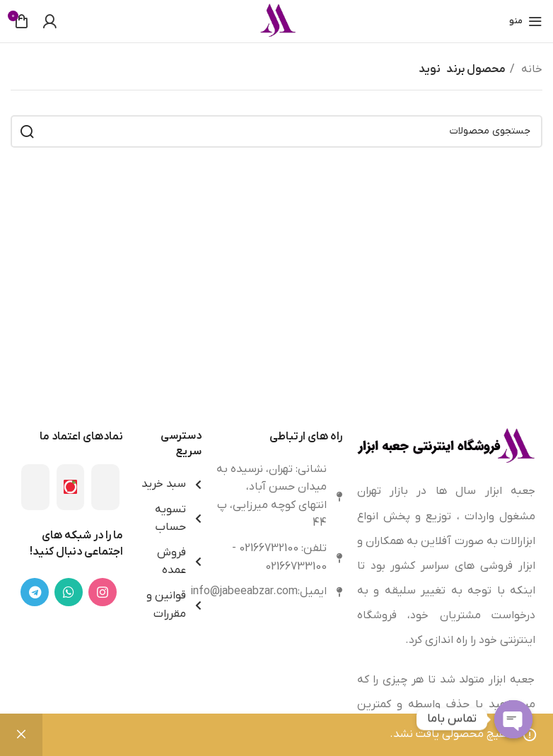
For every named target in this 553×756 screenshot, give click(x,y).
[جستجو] (276, 131)
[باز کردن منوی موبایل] (526, 21)
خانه (530, 69)
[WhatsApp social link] (69, 592)
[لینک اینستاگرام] (103, 592)
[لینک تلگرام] (35, 592)
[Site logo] (276, 20)
